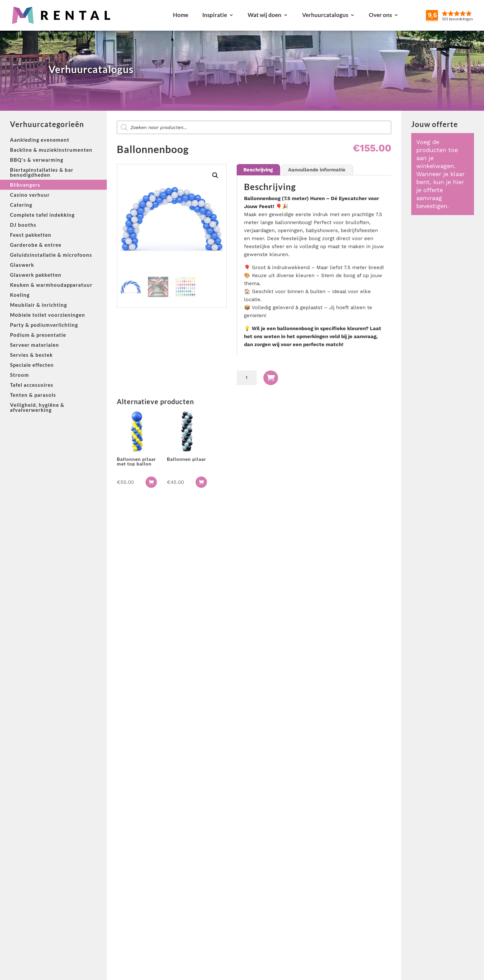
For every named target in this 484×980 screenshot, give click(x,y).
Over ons (380, 15)
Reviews (465, 15)
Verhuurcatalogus (325, 15)
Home (181, 15)
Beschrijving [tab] (258, 170)
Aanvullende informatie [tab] (317, 170)
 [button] (151, 482)
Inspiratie (215, 15)
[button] (215, 175)
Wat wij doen (265, 15)
